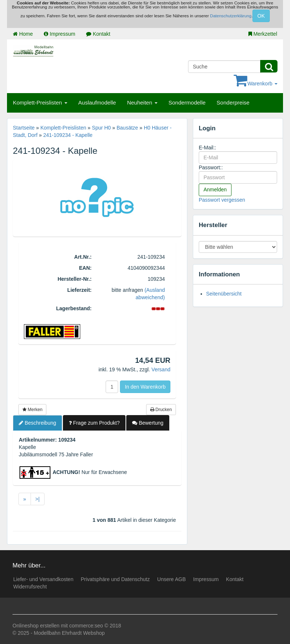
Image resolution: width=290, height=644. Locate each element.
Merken (32, 410)
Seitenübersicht (224, 294)
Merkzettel (263, 34)
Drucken (161, 410)
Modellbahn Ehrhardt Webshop (69, 633)
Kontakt (98, 34)
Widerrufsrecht (30, 587)
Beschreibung (38, 423)
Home (23, 34)
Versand (161, 369)
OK (261, 16)
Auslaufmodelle (97, 102)
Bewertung (148, 423)
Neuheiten (142, 102)
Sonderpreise (233, 102)
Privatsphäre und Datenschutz (115, 579)
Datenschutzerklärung (231, 16)
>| (38, 499)
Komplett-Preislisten (40, 102)
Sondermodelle (187, 102)
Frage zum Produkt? (94, 423)
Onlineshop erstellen (36, 626)
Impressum (59, 34)
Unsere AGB (171, 579)
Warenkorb (256, 84)
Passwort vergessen (222, 200)
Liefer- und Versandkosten (43, 579)
